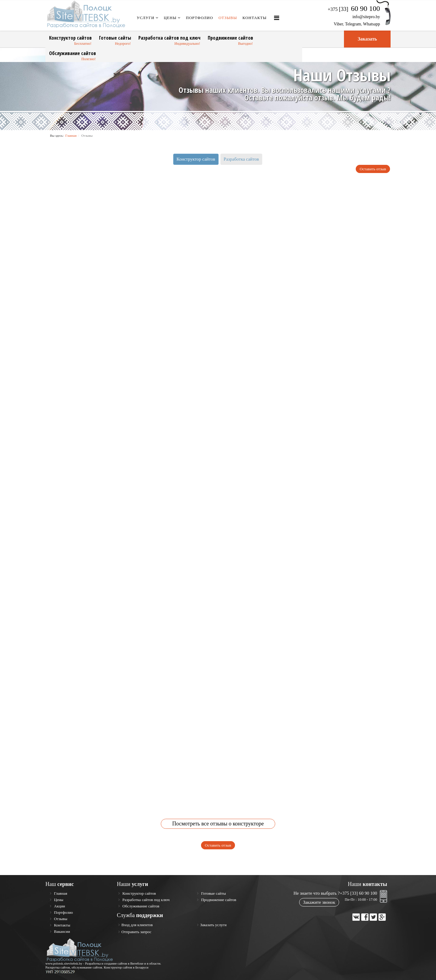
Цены (170, 18)
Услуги (146, 18)
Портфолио (200, 18)
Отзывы (228, 18)
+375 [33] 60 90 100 (358, 893)
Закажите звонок (319, 902)
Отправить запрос (136, 932)
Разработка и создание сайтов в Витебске (114, 963)
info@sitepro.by (366, 17)
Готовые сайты (115, 38)
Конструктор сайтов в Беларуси (126, 967)
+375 (354, 9)
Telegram (353, 24)
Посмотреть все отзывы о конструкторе (218, 824)
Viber (338, 24)
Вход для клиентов (137, 925)
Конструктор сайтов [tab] (196, 159)
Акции (59, 906)
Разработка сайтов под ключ (169, 38)
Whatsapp (372, 24)
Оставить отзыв (373, 169)
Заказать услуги (213, 925)
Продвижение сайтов (230, 38)
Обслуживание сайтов (73, 53)
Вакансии (61, 931)
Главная (71, 136)
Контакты (255, 18)
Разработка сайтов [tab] (241, 159)
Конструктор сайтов (70, 38)
